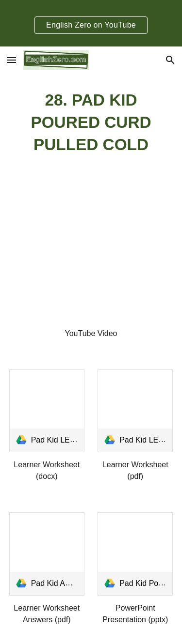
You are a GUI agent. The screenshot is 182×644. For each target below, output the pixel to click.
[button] (12, 60)
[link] (47, 411)
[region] (91, 23)
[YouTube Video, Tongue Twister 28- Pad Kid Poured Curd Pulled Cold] (91, 266)
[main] (91, 123)
